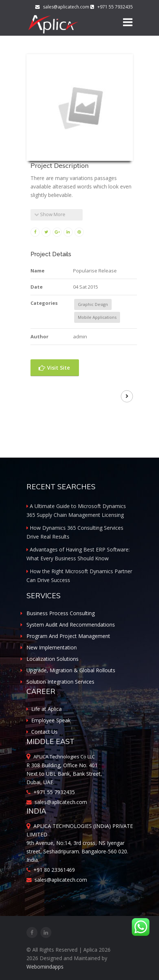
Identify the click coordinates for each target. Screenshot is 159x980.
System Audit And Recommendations (71, 625)
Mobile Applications (97, 317)
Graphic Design (93, 304)
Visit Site (54, 368)
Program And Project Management (68, 636)
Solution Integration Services (60, 682)
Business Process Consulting (61, 613)
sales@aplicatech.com (63, 7)
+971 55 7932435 (51, 792)
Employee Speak (48, 720)
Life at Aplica (44, 709)
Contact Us (42, 732)
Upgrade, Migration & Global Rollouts (71, 670)
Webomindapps (45, 967)
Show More (50, 214)
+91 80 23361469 (51, 870)
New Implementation (52, 647)
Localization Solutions (53, 659)
